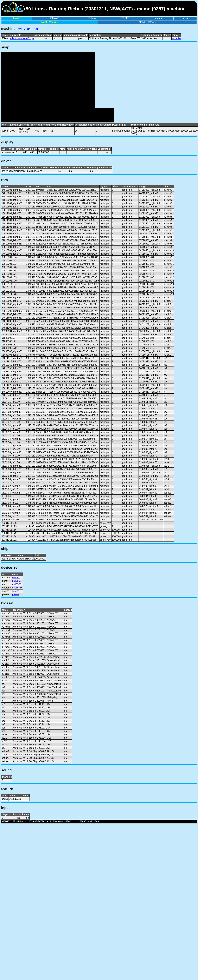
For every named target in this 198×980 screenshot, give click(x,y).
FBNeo (92, 18)
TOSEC (125, 18)
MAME (17, 18)
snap (185, 18)
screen (16, 591)
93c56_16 (17, 588)
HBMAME (54, 18)
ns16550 (17, 581)
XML (20, 29)
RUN (35, 29)
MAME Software (147, 22)
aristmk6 (176, 38)
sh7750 (16, 578)
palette (16, 594)
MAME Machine (50, 22)
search (158, 18)
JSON (28, 29)
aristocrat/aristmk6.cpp (22, 38)
